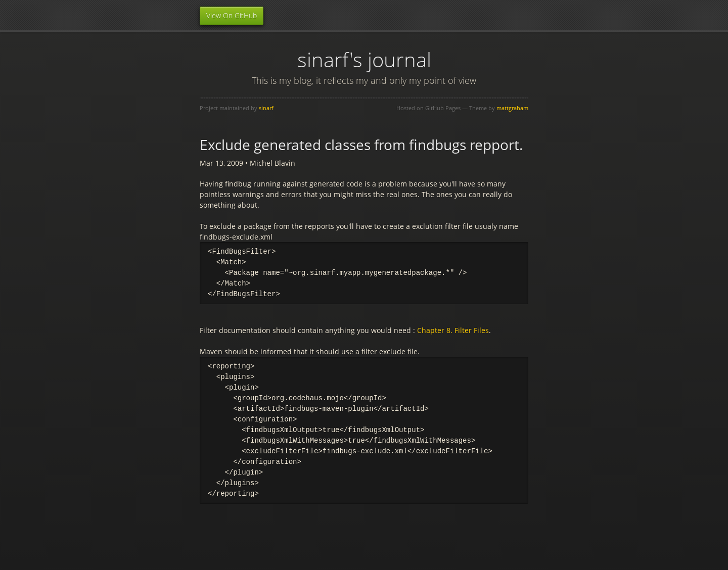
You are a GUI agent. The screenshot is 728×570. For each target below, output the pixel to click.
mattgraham (512, 108)
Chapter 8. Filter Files (453, 330)
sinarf (266, 108)
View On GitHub (232, 15)
